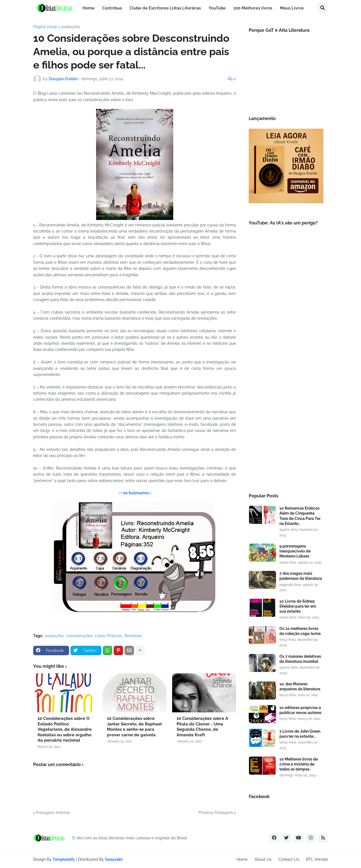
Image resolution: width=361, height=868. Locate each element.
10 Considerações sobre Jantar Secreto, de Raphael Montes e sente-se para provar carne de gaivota (134, 727)
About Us (263, 859)
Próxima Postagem (216, 813)
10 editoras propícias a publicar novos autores (300, 710)
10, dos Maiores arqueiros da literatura (300, 686)
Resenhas (133, 636)
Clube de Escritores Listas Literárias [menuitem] (165, 8)
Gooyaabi (114, 859)
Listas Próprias (109, 636)
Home (242, 859)
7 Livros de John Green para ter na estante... (300, 734)
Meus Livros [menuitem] (292, 8)
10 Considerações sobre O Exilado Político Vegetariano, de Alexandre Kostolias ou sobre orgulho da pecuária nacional (65, 729)
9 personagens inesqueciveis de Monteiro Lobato (295, 551)
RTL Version (317, 859)
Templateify (64, 859)
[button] (323, 8)
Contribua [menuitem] (112, 8)
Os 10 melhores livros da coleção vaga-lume (300, 631)
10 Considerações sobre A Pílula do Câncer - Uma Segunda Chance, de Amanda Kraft (202, 727)
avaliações (71, 27)
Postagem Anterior (53, 813)
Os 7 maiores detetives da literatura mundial (300, 659)
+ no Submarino (135, 493)
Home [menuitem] (88, 8)
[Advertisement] (286, 394)
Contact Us (289, 859)
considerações (80, 636)
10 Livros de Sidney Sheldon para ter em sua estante (298, 606)
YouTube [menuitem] (217, 8)
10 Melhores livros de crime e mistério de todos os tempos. (299, 764)
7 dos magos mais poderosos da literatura (301, 576)
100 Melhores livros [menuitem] (253, 8)
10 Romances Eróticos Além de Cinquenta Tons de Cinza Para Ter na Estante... (300, 516)
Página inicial (45, 27)
